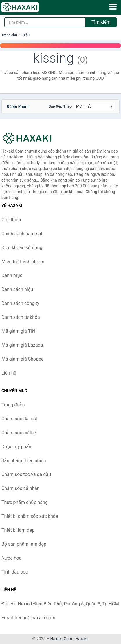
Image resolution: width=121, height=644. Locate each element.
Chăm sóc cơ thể (19, 433)
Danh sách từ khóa (21, 317)
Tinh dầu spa (15, 572)
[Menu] (113, 7)
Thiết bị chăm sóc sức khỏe (30, 516)
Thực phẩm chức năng (25, 502)
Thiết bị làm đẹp (18, 530)
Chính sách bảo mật (22, 234)
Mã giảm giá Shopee (22, 359)
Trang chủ (9, 35)
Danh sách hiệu (17, 289)
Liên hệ (9, 373)
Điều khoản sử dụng (22, 248)
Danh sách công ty (20, 303)
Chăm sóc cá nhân (21, 488)
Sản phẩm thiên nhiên (24, 461)
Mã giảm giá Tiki (18, 331)
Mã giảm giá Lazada (22, 345)
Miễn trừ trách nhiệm (23, 262)
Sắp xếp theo (60, 106)
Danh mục (12, 275)
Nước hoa (11, 558)
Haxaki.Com (61, 639)
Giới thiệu (11, 220)
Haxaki (81, 639)
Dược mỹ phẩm (17, 447)
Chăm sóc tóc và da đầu (26, 474)
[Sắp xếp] (94, 106)
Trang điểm (13, 405)
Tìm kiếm (101, 22)
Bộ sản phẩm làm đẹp (24, 544)
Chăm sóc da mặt (20, 419)
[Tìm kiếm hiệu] (45, 22)
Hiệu (26, 35)
